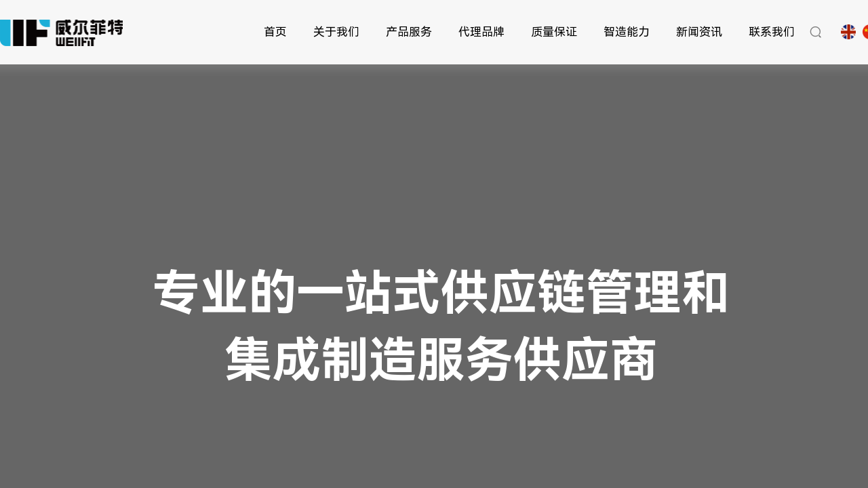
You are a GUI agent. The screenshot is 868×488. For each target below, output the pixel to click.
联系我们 (772, 32)
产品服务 (409, 32)
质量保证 (554, 32)
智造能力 (627, 32)
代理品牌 (481, 32)
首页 (275, 32)
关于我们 (336, 32)
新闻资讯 (699, 32)
